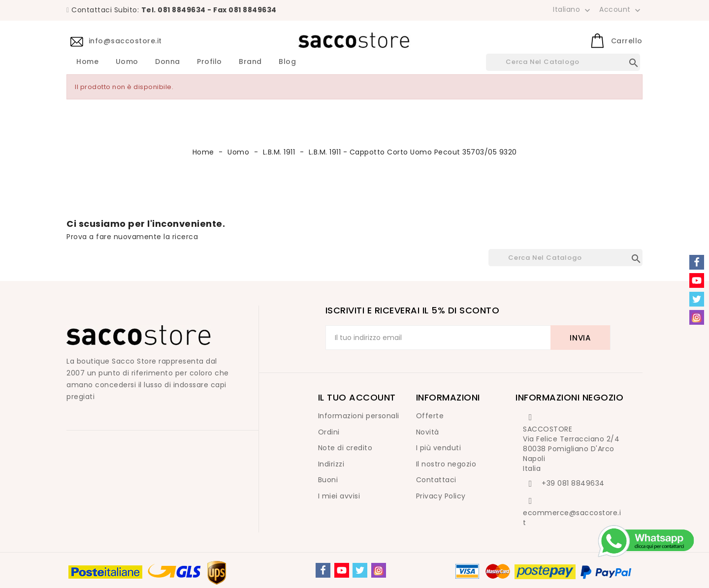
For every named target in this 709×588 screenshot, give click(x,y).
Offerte (430, 416)
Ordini (329, 432)
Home (87, 62)
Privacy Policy (441, 496)
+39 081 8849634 (573, 483)
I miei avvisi (339, 496)
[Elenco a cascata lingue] (573, 9)
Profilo (209, 62)
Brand (250, 62)
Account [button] (621, 10)
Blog (287, 62)
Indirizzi (331, 464)
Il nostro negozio (446, 464)
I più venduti (439, 448)
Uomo (127, 62)
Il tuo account (357, 397)
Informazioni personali (359, 416)
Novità (428, 432)
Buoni (328, 480)
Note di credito (345, 448)
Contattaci (436, 480)
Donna (168, 62)
